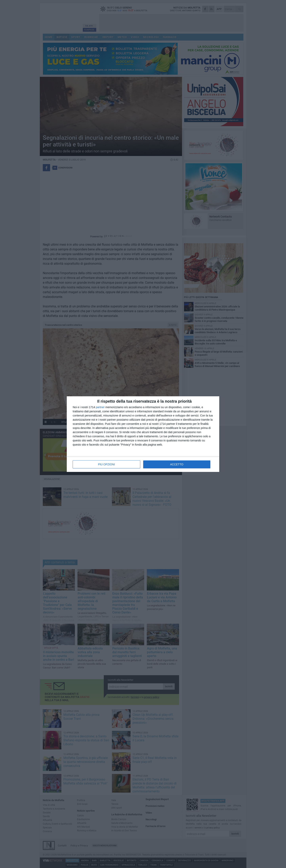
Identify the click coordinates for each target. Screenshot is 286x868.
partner (100, 407)
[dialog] (143, 434)
